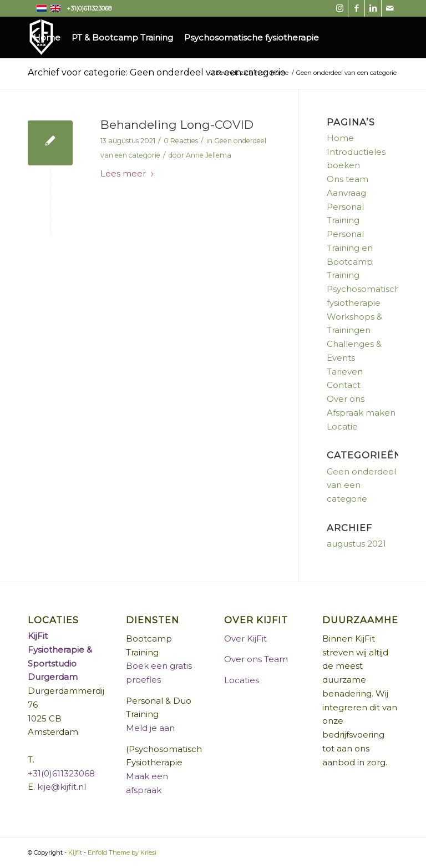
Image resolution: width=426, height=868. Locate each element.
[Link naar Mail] (390, 8)
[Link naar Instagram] (340, 8)
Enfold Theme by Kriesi (122, 852)
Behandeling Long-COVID (177, 125)
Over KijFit (245, 639)
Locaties (242, 680)
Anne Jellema (209, 155)
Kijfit (75, 852)
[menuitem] (47, 37)
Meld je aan (150, 728)
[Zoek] (287, 79)
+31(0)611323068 (61, 773)
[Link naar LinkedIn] (373, 8)
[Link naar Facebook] (356, 8)
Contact (344, 385)
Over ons (346, 399)
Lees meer (128, 173)
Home (340, 138)
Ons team (348, 179)
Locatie (342, 427)
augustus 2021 (356, 544)
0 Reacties (181, 141)
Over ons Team (256, 659)
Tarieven (345, 372)
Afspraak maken (361, 413)
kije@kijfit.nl (62, 787)
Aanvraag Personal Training (346, 207)
